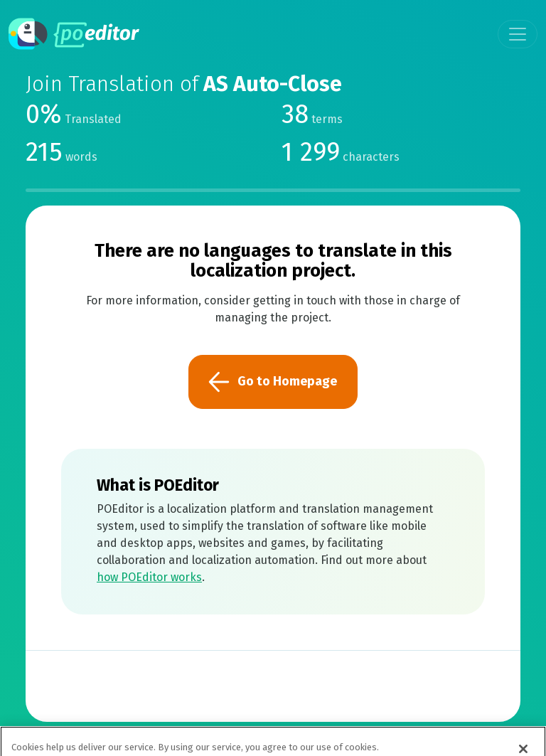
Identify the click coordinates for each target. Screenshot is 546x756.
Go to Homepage (273, 382)
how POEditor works (149, 577)
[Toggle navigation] (518, 34)
